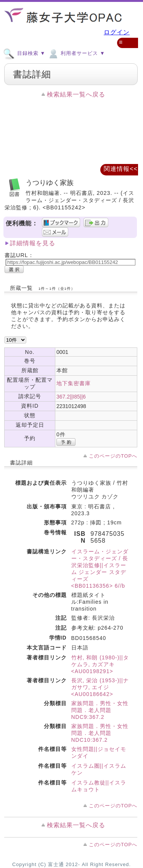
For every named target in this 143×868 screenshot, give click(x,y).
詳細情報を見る (33, 243)
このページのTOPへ (113, 456)
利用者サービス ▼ (76, 53)
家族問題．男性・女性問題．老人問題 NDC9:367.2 (100, 710)
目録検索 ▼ (24, 53)
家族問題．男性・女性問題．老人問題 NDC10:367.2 (100, 733)
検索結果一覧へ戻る (76, 94)
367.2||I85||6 (71, 397)
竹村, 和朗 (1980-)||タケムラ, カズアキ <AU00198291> (100, 664)
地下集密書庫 (74, 383)
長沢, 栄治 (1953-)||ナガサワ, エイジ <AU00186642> (100, 687)
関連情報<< (121, 169)
